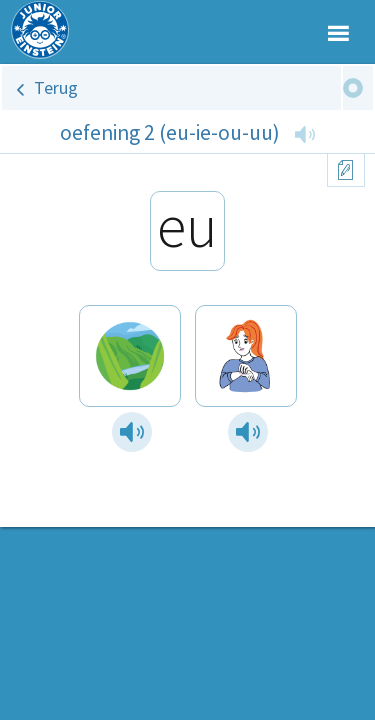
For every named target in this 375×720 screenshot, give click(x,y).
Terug (56, 87)
